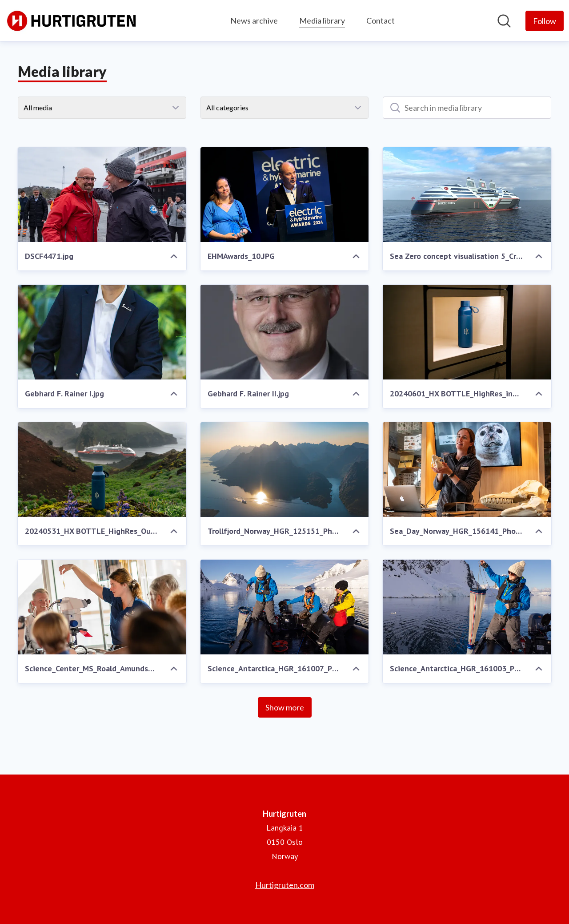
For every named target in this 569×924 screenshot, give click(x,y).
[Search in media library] (467, 108)
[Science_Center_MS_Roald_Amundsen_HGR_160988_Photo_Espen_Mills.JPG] (102, 607)
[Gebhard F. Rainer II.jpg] (285, 332)
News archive (254, 20)
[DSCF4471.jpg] (102, 195)
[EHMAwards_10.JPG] (285, 195)
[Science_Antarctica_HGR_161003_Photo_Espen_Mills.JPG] (467, 607)
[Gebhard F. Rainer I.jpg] (102, 332)
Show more (285, 707)
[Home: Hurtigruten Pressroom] (72, 21)
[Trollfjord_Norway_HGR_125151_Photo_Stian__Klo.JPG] (285, 470)
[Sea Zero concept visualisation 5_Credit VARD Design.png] (467, 195)
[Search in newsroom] (504, 21)
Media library (322, 19)
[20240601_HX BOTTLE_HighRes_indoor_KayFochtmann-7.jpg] (467, 332)
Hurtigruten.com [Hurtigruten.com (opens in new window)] (285, 885)
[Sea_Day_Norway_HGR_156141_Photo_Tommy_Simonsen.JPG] (467, 470)
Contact (381, 20)
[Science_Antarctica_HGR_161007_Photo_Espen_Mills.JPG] (285, 607)
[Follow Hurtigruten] (545, 21)
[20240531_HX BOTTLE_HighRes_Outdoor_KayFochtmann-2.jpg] (102, 470)
